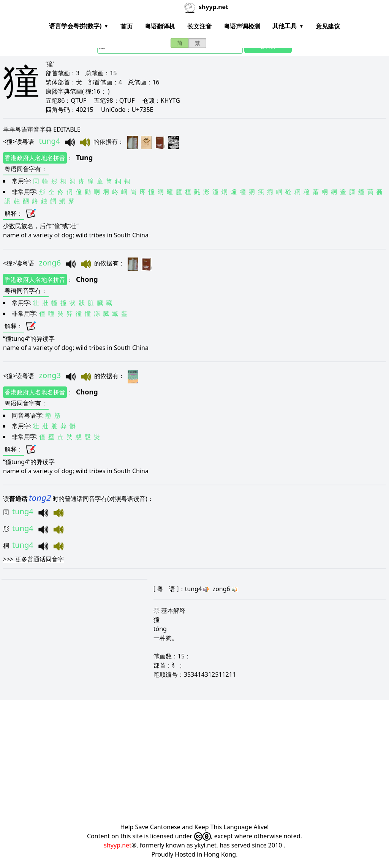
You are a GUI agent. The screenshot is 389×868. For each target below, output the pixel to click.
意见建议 (328, 26)
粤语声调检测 (242, 26)
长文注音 (199, 26)
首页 (127, 26)
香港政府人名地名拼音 (35, 158)
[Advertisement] (194, 757)
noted (292, 836)
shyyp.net (118, 845)
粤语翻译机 (160, 26)
